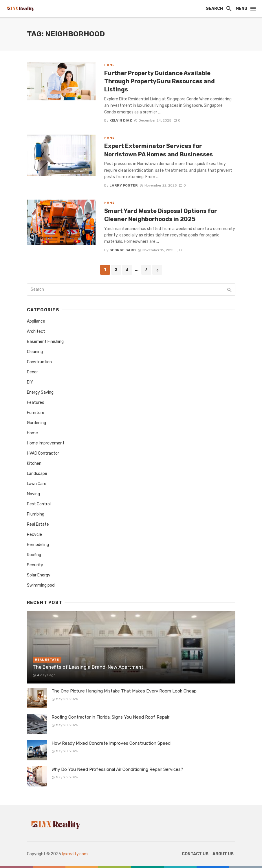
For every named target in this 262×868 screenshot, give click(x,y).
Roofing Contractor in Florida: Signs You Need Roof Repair (110, 717)
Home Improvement (46, 443)
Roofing (34, 555)
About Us (223, 854)
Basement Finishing (45, 342)
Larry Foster (124, 185)
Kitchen (34, 463)
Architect (36, 331)
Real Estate (38, 524)
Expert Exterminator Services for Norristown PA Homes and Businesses (159, 150)
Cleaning (35, 352)
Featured (36, 403)
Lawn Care (37, 484)
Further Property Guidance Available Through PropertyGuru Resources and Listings (160, 81)
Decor (32, 372)
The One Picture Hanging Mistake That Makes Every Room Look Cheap (124, 691)
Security (35, 565)
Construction (39, 362)
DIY (30, 382)
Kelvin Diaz (121, 120)
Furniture (36, 413)
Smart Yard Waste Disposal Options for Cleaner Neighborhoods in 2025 (161, 215)
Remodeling (38, 545)
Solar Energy (39, 575)
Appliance (36, 321)
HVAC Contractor (43, 453)
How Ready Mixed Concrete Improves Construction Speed (111, 743)
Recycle (34, 535)
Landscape (37, 474)
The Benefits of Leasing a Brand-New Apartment (88, 667)
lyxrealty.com (75, 854)
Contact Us (195, 854)
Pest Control (39, 504)
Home (109, 65)
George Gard (123, 250)
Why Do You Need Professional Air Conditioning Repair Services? (117, 769)
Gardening (36, 423)
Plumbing (36, 514)
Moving (33, 494)
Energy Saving (40, 392)
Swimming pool (41, 585)
